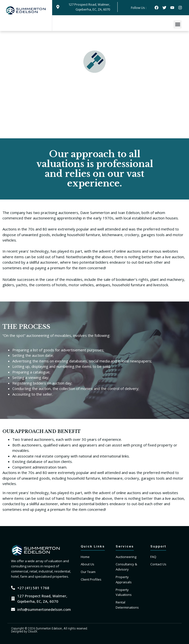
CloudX (32, 631)
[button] (178, 24)
